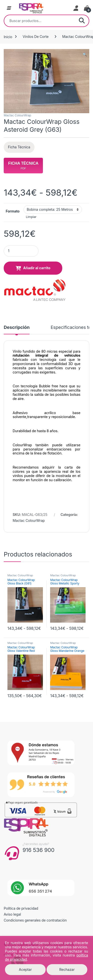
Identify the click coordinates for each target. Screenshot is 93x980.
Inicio (8, 37)
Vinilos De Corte (36, 37)
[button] (85, 54)
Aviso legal (12, 914)
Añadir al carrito (37, 268)
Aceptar (25, 969)
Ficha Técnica (19, 147)
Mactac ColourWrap (17, 115)
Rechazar (67, 969)
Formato (13, 211)
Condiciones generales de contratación (35, 920)
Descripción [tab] (17, 328)
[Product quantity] (21, 251)
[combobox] (40, 21)
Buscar (82, 21)
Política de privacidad (21, 908)
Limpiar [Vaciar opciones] (31, 217)
